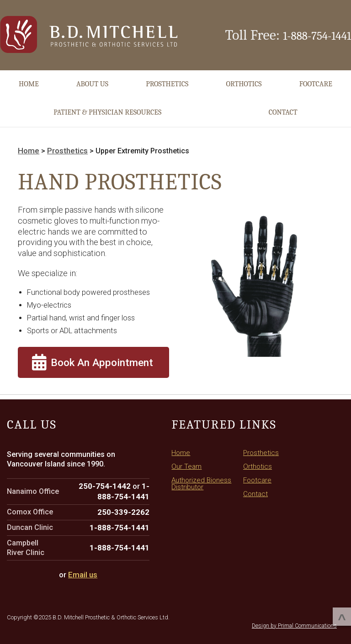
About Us (92, 81)
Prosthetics (167, 81)
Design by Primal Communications (294, 612)
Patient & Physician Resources (107, 109)
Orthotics (244, 81)
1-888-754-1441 (308, 34)
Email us (83, 562)
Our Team (187, 456)
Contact (283, 109)
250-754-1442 (108, 476)
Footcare (316, 81)
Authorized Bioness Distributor (202, 473)
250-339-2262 (126, 501)
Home (29, 81)
